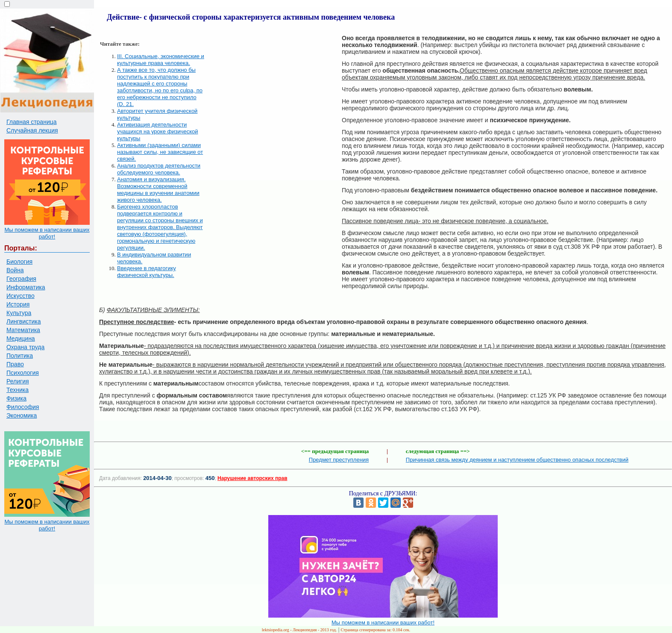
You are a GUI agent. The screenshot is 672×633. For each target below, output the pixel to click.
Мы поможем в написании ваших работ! (47, 233)
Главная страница (32, 122)
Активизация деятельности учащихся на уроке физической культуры (157, 131)
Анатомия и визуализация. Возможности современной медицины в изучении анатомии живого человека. (158, 190)
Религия (18, 381)
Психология (23, 373)
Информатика (26, 287)
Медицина (21, 339)
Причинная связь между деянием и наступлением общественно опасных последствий (517, 460)
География (21, 279)
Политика (20, 356)
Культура (19, 313)
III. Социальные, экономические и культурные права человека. (161, 60)
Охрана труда (25, 347)
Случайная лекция (32, 130)
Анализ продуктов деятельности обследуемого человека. (159, 169)
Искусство (21, 296)
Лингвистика (24, 321)
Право (15, 364)
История (18, 304)
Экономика (22, 415)
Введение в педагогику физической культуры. (147, 272)
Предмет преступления (339, 460)
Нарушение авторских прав (252, 478)
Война (15, 270)
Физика (16, 398)
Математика (23, 330)
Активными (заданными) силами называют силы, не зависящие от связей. (160, 152)
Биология (19, 262)
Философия (23, 407)
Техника (18, 390)
